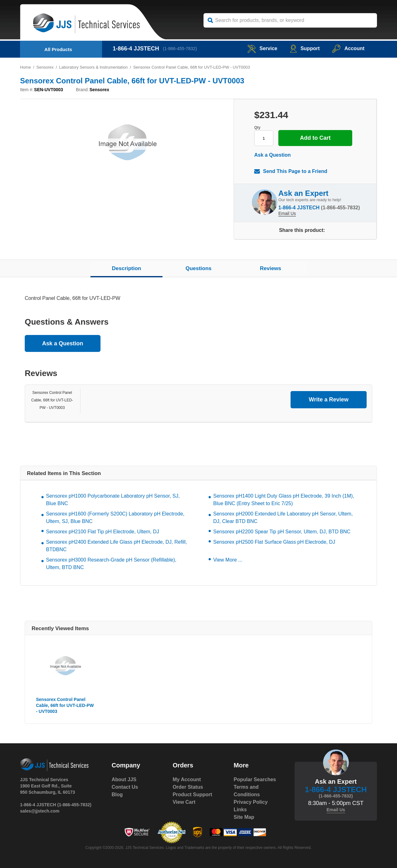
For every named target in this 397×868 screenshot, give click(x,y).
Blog (117, 795)
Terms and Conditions (247, 791)
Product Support (192, 795)
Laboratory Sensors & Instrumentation (93, 67)
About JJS (124, 779)
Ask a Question (272, 155)
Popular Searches (255, 779)
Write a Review (329, 400)
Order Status (188, 787)
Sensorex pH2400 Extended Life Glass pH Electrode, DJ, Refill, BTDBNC (116, 546)
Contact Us (125, 787)
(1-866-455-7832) (180, 49)
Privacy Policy (251, 802)
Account (348, 48)
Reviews (271, 268)
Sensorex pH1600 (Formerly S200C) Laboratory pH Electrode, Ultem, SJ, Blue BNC (115, 518)
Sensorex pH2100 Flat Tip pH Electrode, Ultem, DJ (103, 532)
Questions (198, 268)
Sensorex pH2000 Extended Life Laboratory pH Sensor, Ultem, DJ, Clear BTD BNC (283, 518)
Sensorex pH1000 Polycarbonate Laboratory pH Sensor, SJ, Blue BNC (113, 500)
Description (126, 268)
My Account (187, 779)
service (262, 48)
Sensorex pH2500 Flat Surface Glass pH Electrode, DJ (274, 542)
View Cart (184, 802)
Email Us (287, 213)
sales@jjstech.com (40, 811)
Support (305, 48)
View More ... (228, 560)
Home (26, 67)
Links (240, 810)
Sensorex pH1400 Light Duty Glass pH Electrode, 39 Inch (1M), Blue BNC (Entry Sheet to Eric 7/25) (284, 500)
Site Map (244, 817)
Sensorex (45, 67)
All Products (58, 49)
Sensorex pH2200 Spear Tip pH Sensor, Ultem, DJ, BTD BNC (282, 532)
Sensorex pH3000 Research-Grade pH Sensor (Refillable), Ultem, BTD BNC (111, 564)
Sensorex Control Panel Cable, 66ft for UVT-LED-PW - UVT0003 (52, 400)
